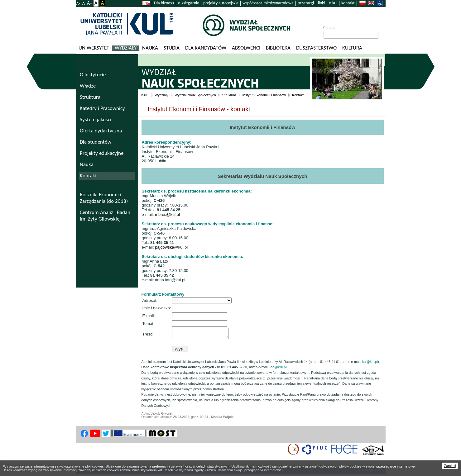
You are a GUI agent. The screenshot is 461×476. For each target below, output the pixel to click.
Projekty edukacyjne (102, 153)
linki (321, 3)
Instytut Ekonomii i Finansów (264, 95)
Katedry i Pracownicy (102, 109)
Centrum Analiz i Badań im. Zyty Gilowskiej (105, 216)
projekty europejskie (221, 3)
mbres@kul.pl (167, 214)
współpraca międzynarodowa (268, 3)
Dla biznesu (164, 3)
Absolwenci (246, 48)
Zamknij (450, 466)
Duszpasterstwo (316, 48)
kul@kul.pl (370, 363)
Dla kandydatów (206, 48)
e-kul (333, 3)
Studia (172, 48)
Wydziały (126, 48)
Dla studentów (96, 142)
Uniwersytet (94, 48)
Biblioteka (278, 48)
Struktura (229, 95)
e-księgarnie (189, 3)
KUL (145, 95)
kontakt (348, 3)
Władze (88, 86)
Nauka (150, 48)
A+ (90, 3)
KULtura (352, 48)
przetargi (306, 3)
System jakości (96, 120)
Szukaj (329, 28)
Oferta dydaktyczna (101, 131)
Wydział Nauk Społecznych (195, 95)
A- (78, 4)
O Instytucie (93, 75)
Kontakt (298, 95)
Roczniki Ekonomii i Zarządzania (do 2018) (104, 198)
